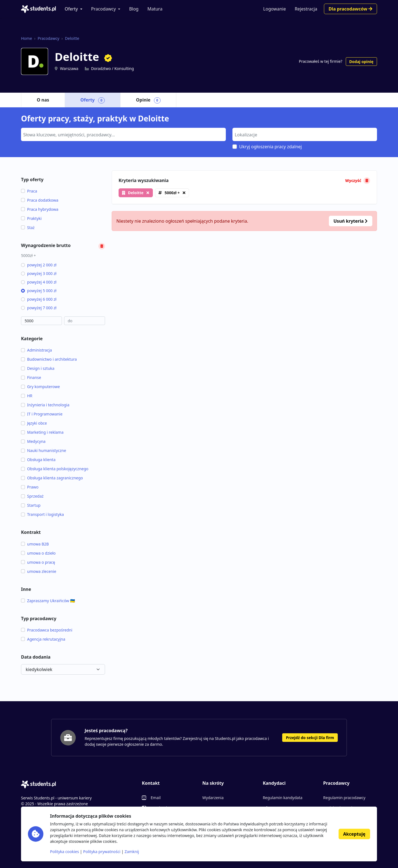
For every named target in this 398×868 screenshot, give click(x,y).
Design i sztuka (38, 368)
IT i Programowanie (42, 414)
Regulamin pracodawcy (344, 798)
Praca (29, 191)
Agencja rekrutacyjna (43, 639)
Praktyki (31, 218)
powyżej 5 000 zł (39, 291)
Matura (155, 9)
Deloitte (72, 38)
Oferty (71, 9)
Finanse (31, 377)
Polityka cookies (65, 852)
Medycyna (33, 441)
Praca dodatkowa (40, 200)
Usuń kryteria (351, 221)
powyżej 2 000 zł (39, 265)
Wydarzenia (213, 798)
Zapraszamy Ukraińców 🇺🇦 (48, 601)
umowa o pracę (38, 562)
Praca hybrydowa (40, 209)
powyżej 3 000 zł (39, 273)
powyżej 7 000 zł (39, 308)
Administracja (36, 350)
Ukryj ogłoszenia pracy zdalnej (270, 147)
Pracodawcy (104, 9)
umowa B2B (35, 544)
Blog (134, 9)
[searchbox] (123, 134)
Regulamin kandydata (283, 798)
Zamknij (132, 852)
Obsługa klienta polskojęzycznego (55, 469)
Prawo (30, 487)
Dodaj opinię (361, 62)
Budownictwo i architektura (49, 359)
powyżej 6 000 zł (39, 299)
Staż (28, 228)
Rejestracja (306, 9)
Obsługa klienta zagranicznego (52, 478)
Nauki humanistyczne (44, 450)
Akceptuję (354, 834)
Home (27, 38)
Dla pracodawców (350, 9)
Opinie (148, 100)
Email (156, 798)
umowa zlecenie (39, 571)
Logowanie (274, 9)
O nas (43, 100)
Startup (31, 505)
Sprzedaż (32, 496)
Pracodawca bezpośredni (47, 630)
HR (27, 396)
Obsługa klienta (38, 460)
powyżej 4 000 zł (39, 282)
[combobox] (123, 134)
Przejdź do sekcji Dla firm (310, 738)
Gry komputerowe (40, 387)
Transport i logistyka (42, 514)
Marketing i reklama (42, 432)
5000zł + (172, 193)
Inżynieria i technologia (45, 405)
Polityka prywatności (102, 852)
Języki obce (34, 423)
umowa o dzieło (38, 553)
